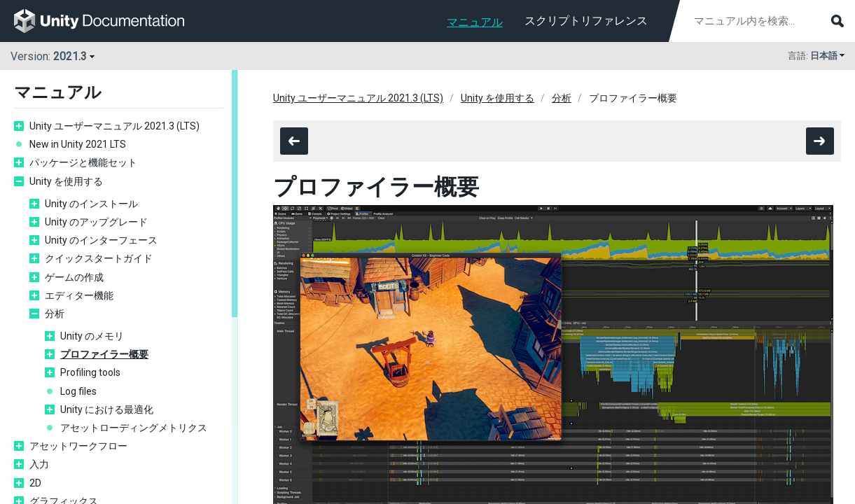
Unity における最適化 (107, 409)
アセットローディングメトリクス (134, 428)
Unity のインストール (91, 204)
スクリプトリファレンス (586, 21)
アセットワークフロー (78, 446)
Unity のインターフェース (101, 240)
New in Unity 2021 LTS (78, 144)
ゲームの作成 (74, 277)
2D (35, 483)
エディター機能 (79, 295)
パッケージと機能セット (83, 162)
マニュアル (475, 22)
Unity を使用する (66, 181)
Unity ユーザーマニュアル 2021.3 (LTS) (114, 126)
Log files (78, 391)
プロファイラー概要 (104, 354)
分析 (55, 314)
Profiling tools (90, 372)
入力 (39, 464)
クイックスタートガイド (99, 258)
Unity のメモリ (92, 336)
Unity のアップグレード (96, 222)
